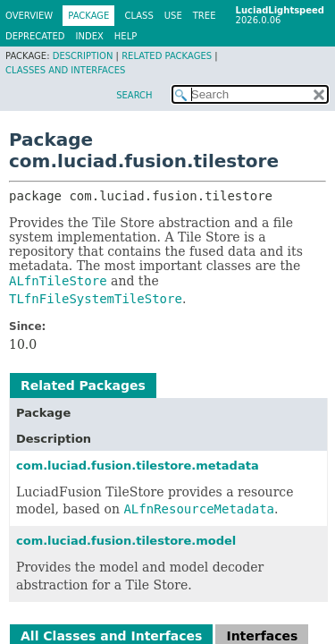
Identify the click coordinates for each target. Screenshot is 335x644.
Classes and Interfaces (65, 70)
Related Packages (167, 56)
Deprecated (35, 36)
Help (126, 36)
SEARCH (134, 95)
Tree (205, 16)
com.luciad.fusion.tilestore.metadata (138, 466)
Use (173, 16)
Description (83, 56)
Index (90, 36)
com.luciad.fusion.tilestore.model (126, 541)
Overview (29, 16)
